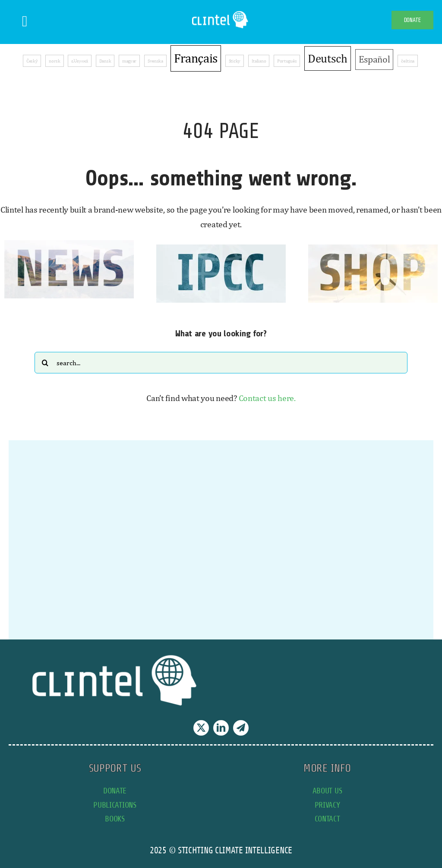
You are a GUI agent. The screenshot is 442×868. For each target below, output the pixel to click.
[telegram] (241, 728)
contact (327, 819)
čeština (408, 61)
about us (327, 791)
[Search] (45, 363)
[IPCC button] (221, 249)
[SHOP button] (373, 249)
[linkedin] (221, 728)
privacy (327, 805)
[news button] (69, 244)
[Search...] (221, 363)
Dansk (105, 61)
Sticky (235, 61)
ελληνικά (80, 61)
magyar (129, 61)
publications (115, 805)
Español (374, 59)
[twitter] (201, 728)
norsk (55, 61)
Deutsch (328, 58)
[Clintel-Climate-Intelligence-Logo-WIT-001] (221, 13)
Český (32, 61)
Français (196, 58)
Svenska (155, 61)
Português (287, 61)
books (115, 819)
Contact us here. (267, 398)
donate (115, 791)
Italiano (259, 61)
